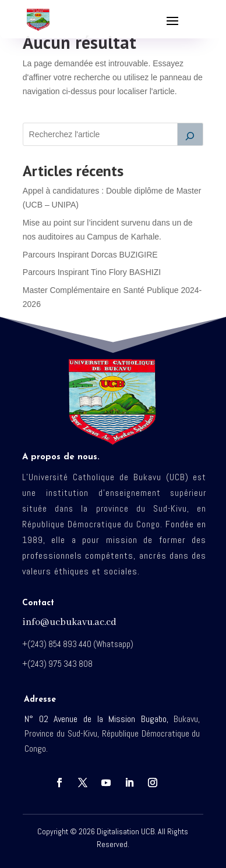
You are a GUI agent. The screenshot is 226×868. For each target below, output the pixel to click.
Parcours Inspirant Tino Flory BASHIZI (92, 272)
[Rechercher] (190, 134)
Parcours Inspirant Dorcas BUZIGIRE (90, 255)
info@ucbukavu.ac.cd (69, 622)
